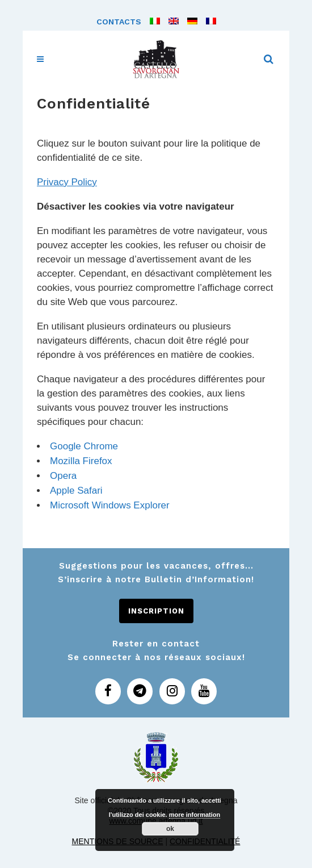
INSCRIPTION (156, 611)
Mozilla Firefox (81, 461)
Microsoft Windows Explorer (110, 505)
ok (170, 829)
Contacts (119, 22)
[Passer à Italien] (151, 22)
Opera (63, 476)
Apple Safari (76, 491)
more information (195, 815)
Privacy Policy (67, 182)
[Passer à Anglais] (169, 22)
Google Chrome (84, 446)
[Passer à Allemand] (188, 22)
